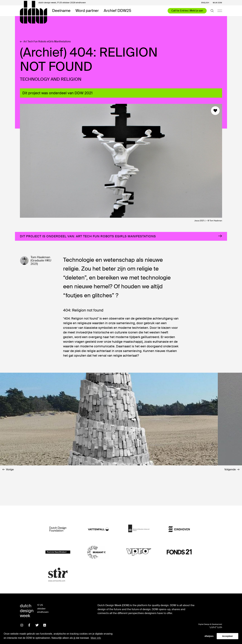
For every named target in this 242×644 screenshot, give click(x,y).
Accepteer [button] (227, 636)
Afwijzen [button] (209, 636)
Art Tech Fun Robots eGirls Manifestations (45, 42)
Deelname (61, 11)
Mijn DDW (217, 3)
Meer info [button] (96, 638)
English (205, 3)
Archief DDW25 (117, 11)
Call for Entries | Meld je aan (187, 11)
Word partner (87, 11)
